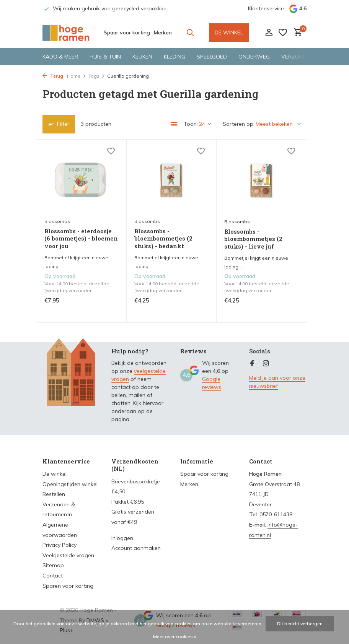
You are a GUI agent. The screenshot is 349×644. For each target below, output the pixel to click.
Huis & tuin (105, 57)
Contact (53, 576)
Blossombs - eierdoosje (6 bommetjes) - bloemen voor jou (81, 239)
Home (77, 76)
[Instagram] (266, 364)
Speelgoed (212, 57)
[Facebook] (252, 364)
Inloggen (122, 538)
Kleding (174, 57)
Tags (97, 76)
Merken (163, 33)
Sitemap (53, 565)
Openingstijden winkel (70, 484)
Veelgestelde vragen (68, 555)
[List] (174, 124)
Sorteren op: (239, 124)
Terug (53, 76)
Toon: (191, 124)
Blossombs (57, 221)
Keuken (142, 57)
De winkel (55, 474)
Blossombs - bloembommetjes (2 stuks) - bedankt (163, 239)
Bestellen (54, 494)
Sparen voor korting (68, 586)
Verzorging (298, 57)
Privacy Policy (60, 545)
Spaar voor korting (127, 33)
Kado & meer (60, 57)
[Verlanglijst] (283, 33)
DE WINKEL (229, 33)
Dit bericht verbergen (300, 624)
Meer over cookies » (175, 637)
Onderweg (254, 57)
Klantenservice (266, 8)
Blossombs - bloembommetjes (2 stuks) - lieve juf (253, 239)
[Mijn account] (269, 33)
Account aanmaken (136, 548)
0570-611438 (276, 514)
